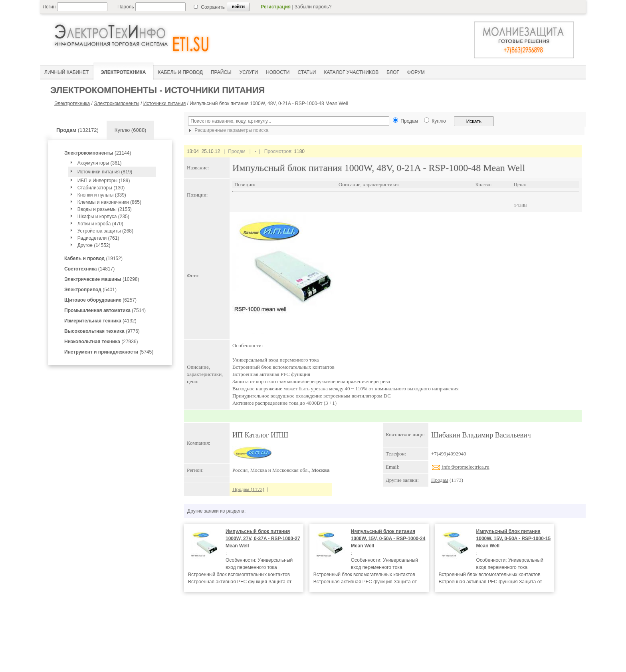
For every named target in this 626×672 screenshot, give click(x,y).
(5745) (109, 352)
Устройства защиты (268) (105, 231)
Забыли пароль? (313, 7)
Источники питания (164, 103)
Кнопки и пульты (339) (102, 195)
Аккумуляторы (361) (100, 163)
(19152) (93, 258)
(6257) (100, 300)
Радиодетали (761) (98, 238)
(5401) (90, 290)
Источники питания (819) (105, 172)
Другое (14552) (94, 245)
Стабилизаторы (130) (101, 188)
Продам (440, 480)
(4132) (100, 321)
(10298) (102, 279)
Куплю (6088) (131, 130)
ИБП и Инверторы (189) (104, 181)
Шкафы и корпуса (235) (103, 217)
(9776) (102, 331)
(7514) (105, 310)
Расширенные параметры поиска (228, 130)
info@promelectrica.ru (460, 467)
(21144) (98, 153)
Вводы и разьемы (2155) (105, 209)
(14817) (89, 269)
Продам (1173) (248, 489)
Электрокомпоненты (117, 103)
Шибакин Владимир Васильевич (481, 435)
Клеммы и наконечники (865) (109, 202)
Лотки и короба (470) (100, 224)
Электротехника (72, 103)
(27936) (101, 342)
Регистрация (276, 7)
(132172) (77, 130)
